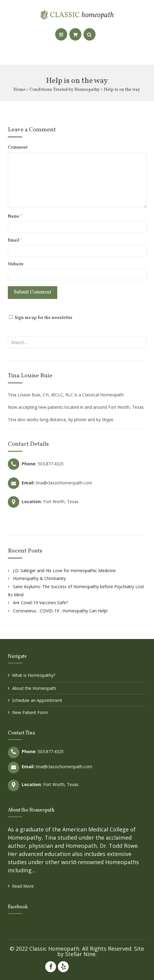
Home (19, 90)
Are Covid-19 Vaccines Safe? (40, 603)
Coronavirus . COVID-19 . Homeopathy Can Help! (60, 611)
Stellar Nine (80, 954)
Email (15, 241)
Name (15, 217)
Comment (18, 148)
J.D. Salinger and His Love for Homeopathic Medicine (64, 570)
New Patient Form (30, 712)
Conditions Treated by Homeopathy (65, 90)
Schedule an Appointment (37, 700)
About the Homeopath (34, 688)
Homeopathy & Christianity (39, 578)
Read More (23, 886)
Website (16, 264)
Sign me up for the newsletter (41, 318)
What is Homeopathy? (34, 675)
